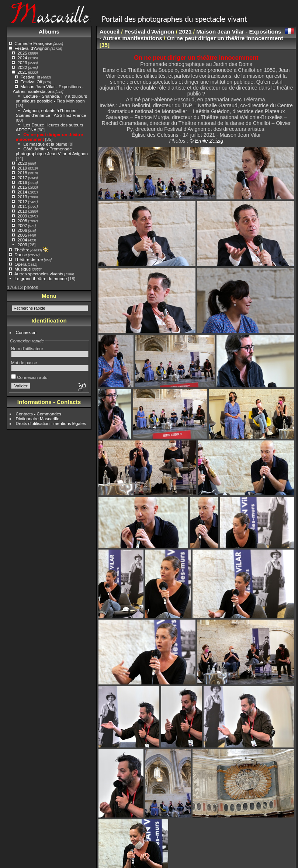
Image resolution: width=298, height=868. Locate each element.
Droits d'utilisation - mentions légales (51, 423)
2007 (22, 225)
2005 (22, 235)
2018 (22, 173)
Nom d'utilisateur (27, 348)
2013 (22, 197)
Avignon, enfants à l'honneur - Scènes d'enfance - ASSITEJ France (51, 113)
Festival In (30, 77)
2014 (22, 192)
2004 (22, 240)
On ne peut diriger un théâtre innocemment (225, 38)
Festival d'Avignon (32, 48)
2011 (22, 206)
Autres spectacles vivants (39, 274)
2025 (22, 53)
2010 (22, 211)
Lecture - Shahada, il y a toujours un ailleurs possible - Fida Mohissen (51, 98)
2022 (22, 67)
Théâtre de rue (29, 259)
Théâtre (22, 250)
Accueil (110, 32)
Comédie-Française (33, 43)
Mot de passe (24, 362)
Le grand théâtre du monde (41, 278)
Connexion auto (29, 377)
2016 (22, 182)
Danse (21, 255)
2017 (22, 177)
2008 (22, 221)
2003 (22, 245)
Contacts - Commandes (39, 414)
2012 (22, 201)
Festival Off (31, 82)
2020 (22, 163)
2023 (22, 62)
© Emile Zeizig (206, 141)
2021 (22, 72)
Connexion (26, 332)
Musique (22, 269)
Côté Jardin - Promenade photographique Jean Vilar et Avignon (52, 151)
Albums (49, 32)
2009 (22, 216)
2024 (22, 58)
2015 (22, 187)
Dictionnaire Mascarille (38, 419)
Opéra (20, 264)
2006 (22, 230)
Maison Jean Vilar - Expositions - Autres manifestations (48, 89)
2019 (22, 168)
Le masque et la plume (45, 144)
